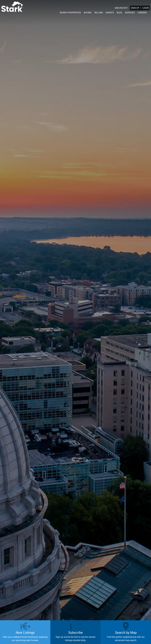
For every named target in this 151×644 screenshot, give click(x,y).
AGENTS (110, 13)
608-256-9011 (122, 8)
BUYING (88, 13)
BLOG (119, 13)
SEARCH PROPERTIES (70, 13)
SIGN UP (135, 8)
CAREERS (142, 13)
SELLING (99, 13)
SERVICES (130, 13)
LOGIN (146, 8)
